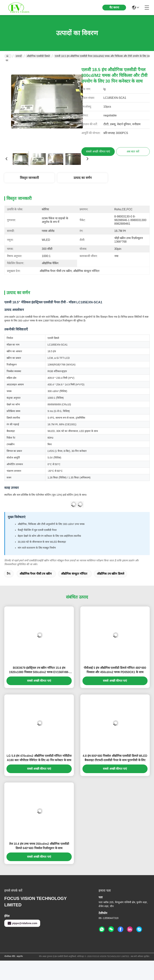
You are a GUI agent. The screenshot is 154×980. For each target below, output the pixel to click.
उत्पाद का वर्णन (83, 178)
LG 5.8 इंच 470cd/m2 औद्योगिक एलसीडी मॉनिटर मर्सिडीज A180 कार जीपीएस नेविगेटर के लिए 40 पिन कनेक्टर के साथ (39, 758)
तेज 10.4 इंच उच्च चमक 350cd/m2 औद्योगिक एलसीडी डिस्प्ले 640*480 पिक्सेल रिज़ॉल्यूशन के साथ (39, 846)
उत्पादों (19, 56)
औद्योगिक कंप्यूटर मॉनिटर (74, 574)
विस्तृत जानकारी (29, 178)
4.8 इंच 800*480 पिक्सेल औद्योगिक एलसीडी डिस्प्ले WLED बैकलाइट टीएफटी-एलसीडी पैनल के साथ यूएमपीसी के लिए (115, 758)
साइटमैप (20, 956)
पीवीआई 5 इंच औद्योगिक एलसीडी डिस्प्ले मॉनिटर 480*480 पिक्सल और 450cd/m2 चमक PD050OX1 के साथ (115, 670)
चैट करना (114, 7)
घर (7, 56)
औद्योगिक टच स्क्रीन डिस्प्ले (110, 574)
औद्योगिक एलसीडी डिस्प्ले (38, 56)
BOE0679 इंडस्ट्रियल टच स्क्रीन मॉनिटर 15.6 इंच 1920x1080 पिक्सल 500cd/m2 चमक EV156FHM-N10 (39, 670)
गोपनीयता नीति (10, 956)
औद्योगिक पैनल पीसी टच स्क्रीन (36, 574)
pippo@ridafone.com (22, 923)
